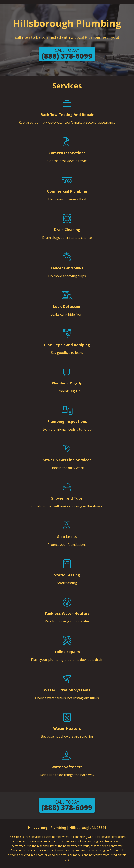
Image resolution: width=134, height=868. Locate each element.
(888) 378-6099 (67, 54)
